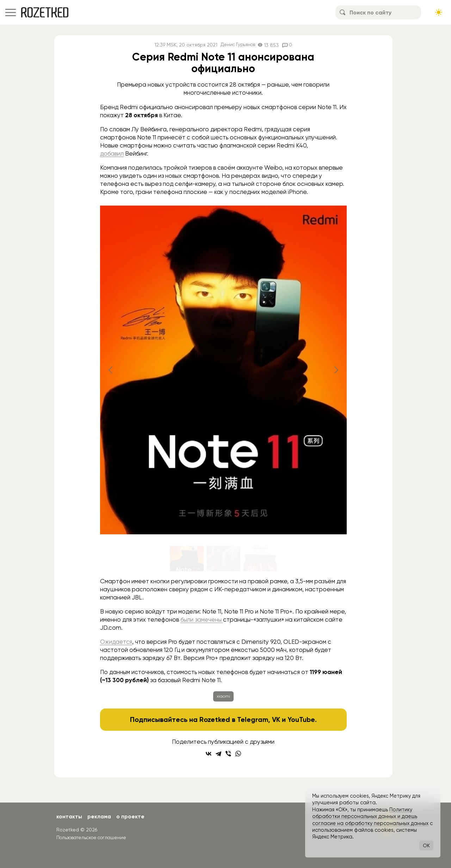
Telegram (252, 719)
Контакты (70, 816)
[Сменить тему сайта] (439, 12)
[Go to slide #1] (187, 559)
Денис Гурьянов (238, 45)
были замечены (202, 619)
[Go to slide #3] (260, 559)
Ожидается (116, 642)
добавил (112, 153)
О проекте (132, 816)
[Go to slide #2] (223, 559)
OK (426, 845)
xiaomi (223, 696)
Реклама (100, 816)
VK (276, 719)
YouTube (302, 719)
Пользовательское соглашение (94, 837)
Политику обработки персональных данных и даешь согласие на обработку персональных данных (370, 816)
